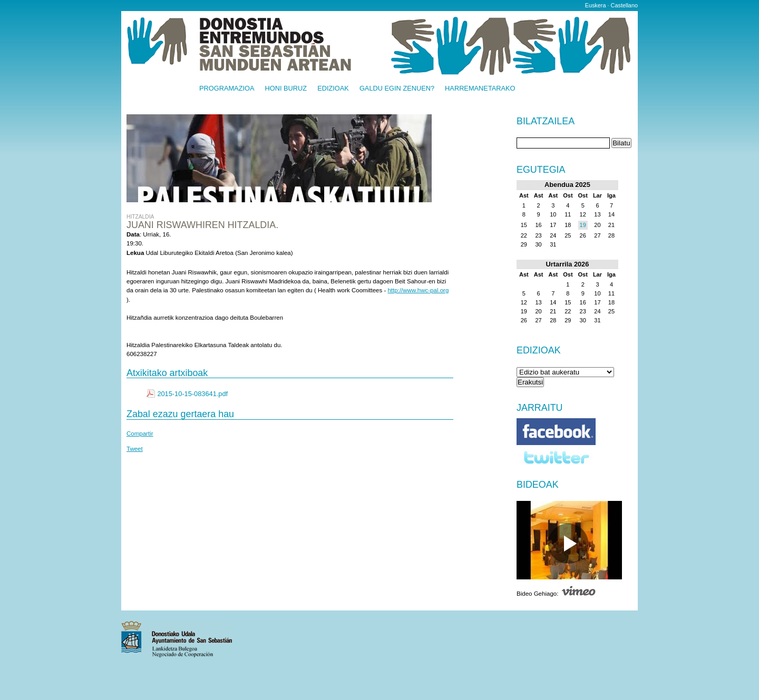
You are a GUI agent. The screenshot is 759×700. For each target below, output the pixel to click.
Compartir (140, 433)
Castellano (624, 5)
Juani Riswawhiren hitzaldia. (202, 225)
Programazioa (227, 89)
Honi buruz (286, 89)
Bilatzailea (546, 122)
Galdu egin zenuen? (397, 89)
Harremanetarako (480, 89)
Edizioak (333, 89)
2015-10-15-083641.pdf (192, 394)
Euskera (596, 5)
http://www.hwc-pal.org (418, 290)
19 (583, 225)
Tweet (135, 449)
